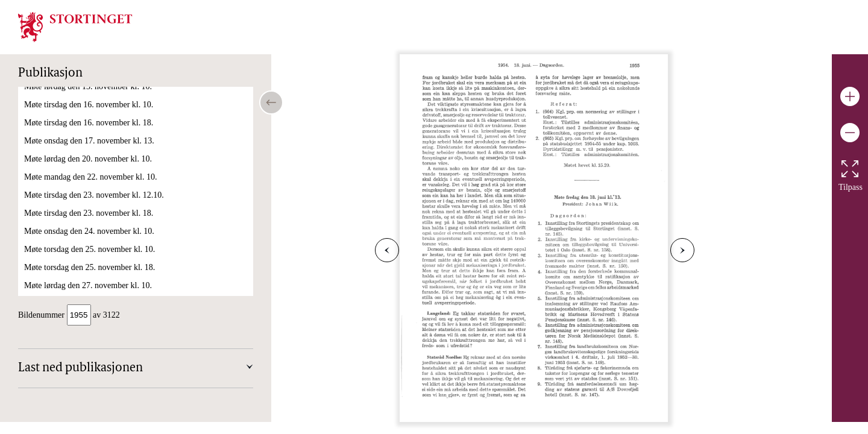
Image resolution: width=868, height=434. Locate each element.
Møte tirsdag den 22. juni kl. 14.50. (84, 151)
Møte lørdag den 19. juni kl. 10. (78, 115)
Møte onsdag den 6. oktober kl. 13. (83, 290)
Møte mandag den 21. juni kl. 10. (80, 133)
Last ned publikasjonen (80, 370)
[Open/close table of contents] (271, 102)
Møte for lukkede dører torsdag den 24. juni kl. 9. (108, 241)
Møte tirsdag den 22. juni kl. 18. (78, 169)
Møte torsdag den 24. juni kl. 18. (79, 223)
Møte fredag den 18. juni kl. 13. (78, 97)
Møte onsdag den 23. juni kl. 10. (79, 187)
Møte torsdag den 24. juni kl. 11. (79, 205)
